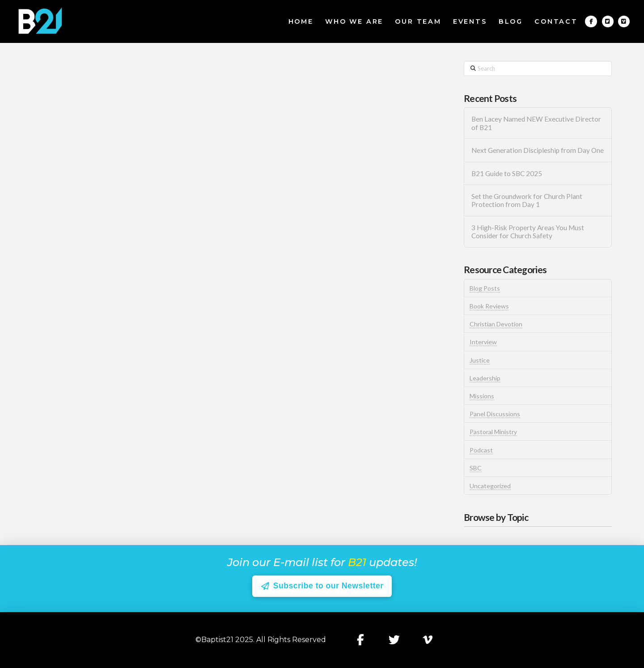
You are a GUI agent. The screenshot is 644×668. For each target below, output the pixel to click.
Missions (482, 396)
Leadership (485, 378)
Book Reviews (489, 306)
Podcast (481, 450)
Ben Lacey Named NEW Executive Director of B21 (536, 123)
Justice (480, 360)
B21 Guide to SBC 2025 (507, 173)
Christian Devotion (496, 324)
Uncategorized (490, 486)
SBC (476, 468)
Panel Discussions (495, 414)
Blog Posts (485, 288)
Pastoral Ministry (493, 432)
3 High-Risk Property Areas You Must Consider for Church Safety (528, 232)
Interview (483, 342)
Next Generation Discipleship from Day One (538, 150)
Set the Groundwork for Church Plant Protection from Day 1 (527, 201)
